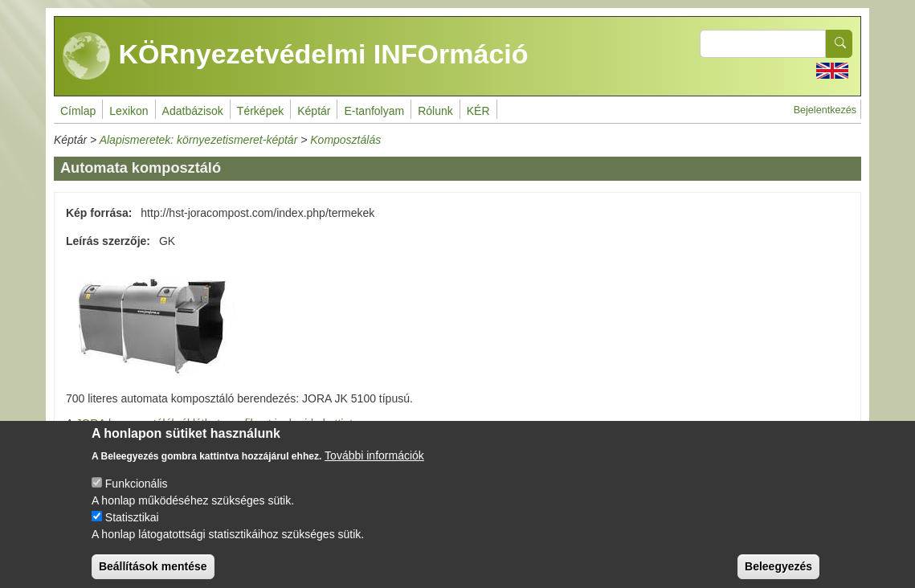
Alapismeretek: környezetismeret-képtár (199, 140)
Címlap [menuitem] (78, 111)
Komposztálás (345, 140)
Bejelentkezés (825, 110)
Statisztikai (132, 529)
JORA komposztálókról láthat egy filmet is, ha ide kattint (214, 423)
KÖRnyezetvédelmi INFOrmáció (296, 56)
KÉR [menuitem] (478, 111)
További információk (374, 467)
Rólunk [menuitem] (435, 111)
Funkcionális (137, 495)
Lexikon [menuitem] (129, 111)
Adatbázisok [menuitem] (193, 111)
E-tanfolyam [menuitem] (374, 111)
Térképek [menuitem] (260, 111)
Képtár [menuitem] (314, 111)
